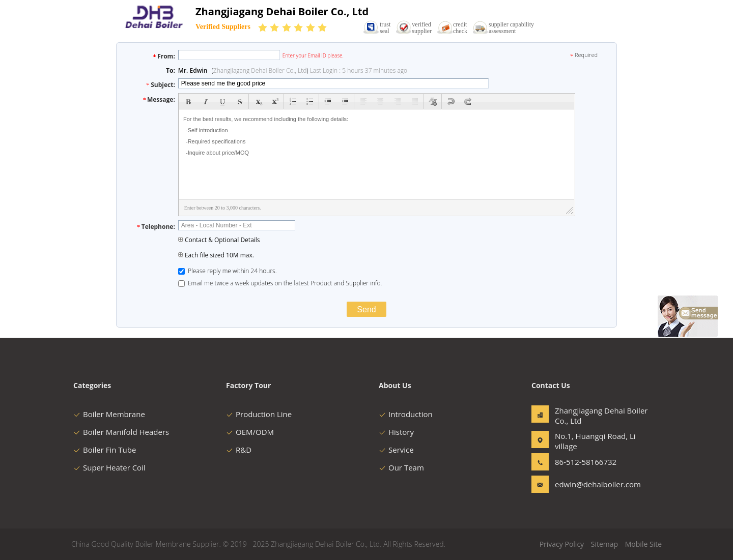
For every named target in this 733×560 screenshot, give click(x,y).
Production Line (259, 414)
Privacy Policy (562, 544)
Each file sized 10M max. (216, 255)
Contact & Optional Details (219, 240)
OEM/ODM (250, 432)
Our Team (401, 467)
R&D (239, 450)
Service (396, 450)
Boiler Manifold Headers (121, 432)
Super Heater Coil (109, 467)
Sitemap (604, 544)
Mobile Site (643, 544)
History (396, 432)
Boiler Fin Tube (105, 450)
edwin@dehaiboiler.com (587, 484)
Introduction (406, 414)
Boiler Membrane (109, 414)
